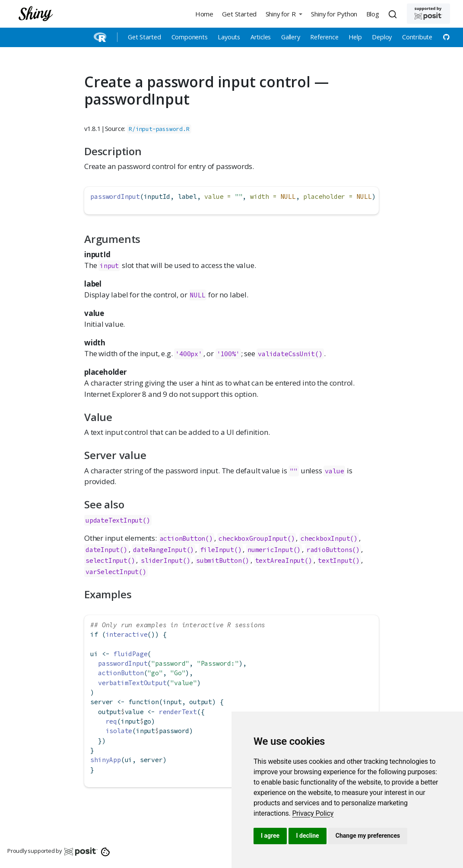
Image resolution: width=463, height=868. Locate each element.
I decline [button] (307, 836)
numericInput (270, 550)
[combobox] (394, 14)
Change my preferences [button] (368, 836)
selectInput (106, 560)
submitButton (219, 560)
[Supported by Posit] (428, 14)
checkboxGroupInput (253, 538)
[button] (284, 14)
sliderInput (162, 560)
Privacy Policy (313, 813)
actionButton (183, 538)
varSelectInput (112, 572)
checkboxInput (325, 538)
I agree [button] (270, 836)
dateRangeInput (160, 550)
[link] (313, 813)
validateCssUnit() (290, 354)
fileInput (217, 550)
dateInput (103, 550)
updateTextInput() (118, 520)
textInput (335, 560)
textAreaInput (280, 560)
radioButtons (330, 550)
